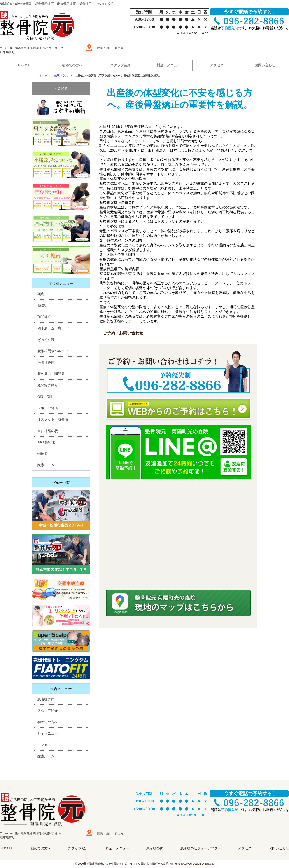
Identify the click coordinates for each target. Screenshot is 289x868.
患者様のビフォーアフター (201, 848)
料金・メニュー (169, 65)
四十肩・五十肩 (49, 328)
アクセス (217, 65)
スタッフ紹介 (120, 65)
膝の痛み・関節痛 (51, 374)
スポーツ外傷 (48, 408)
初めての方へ (72, 65)
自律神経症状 (48, 431)
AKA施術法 (46, 442)
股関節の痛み (48, 385)
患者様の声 (46, 699)
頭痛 (41, 294)
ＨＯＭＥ (24, 65)
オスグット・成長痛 (53, 419)
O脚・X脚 (45, 397)
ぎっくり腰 (46, 340)
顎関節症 (44, 317)
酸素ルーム (46, 465)
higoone (210, 864)
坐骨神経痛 (46, 363)
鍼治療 (43, 454)
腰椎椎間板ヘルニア (53, 351)
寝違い (43, 305)
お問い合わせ (265, 65)
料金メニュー (48, 733)
